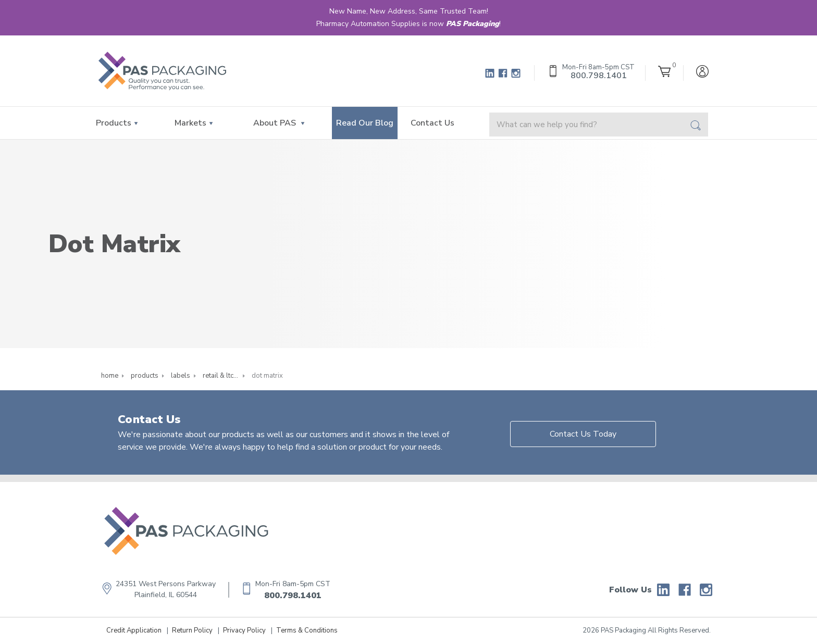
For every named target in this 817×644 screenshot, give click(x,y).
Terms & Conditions (307, 630)
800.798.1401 (293, 596)
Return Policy (192, 630)
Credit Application (134, 630)
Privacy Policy (244, 630)
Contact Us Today (583, 434)
